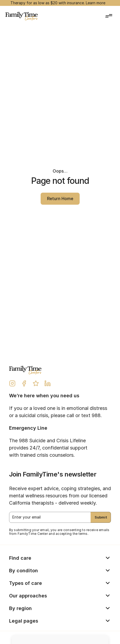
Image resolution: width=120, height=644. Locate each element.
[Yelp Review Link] (36, 383)
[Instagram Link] (12, 383)
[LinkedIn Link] (48, 383)
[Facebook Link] (24, 383)
